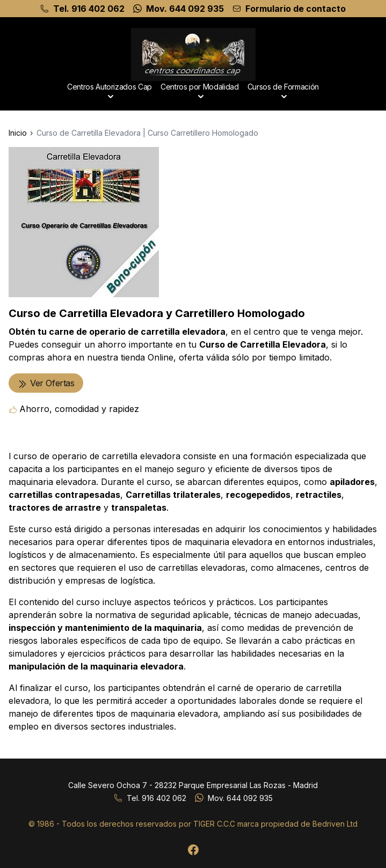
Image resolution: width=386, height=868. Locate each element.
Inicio (18, 133)
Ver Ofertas (46, 384)
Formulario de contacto (296, 9)
